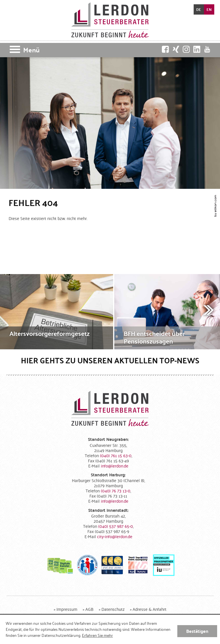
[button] (110, 50)
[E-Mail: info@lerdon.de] (115, 466)
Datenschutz (113, 609)
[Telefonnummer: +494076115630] (116, 455)
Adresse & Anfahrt (150, 609)
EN (209, 9)
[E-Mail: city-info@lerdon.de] (115, 536)
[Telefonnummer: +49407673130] (116, 491)
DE (199, 9)
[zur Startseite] (110, 20)
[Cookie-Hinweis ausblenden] (197, 631)
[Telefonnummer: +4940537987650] (116, 526)
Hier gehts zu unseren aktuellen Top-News (110, 360)
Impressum (67, 609)
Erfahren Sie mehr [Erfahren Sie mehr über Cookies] (97, 635)
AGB (89, 609)
